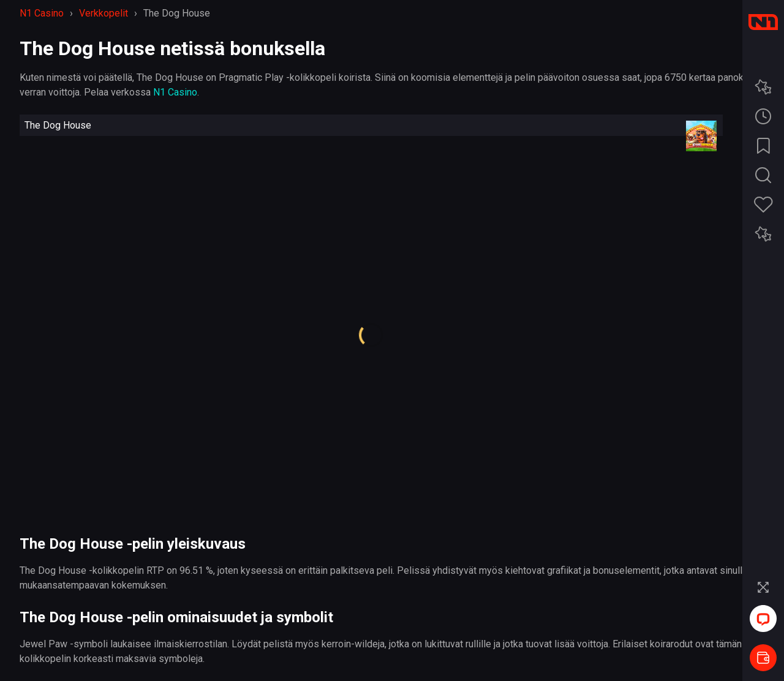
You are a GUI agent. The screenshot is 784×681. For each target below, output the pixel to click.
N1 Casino (175, 92)
